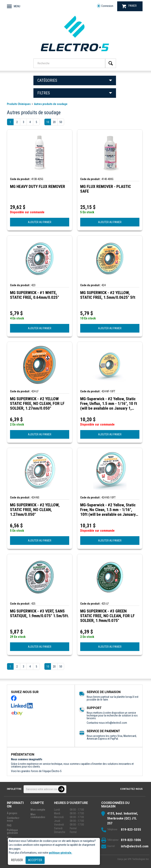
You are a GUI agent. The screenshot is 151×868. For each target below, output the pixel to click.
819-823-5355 (131, 829)
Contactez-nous (131, 789)
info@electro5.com (116, 723)
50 (61, 122)
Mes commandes (38, 816)
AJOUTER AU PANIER (40, 222)
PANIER (129, 6)
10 (48, 122)
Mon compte (38, 810)
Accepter (35, 860)
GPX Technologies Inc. (139, 859)
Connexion (105, 6)
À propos (12, 813)
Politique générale (12, 831)
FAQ (9, 825)
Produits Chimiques (19, 104)
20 (54, 122)
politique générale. (61, 853)
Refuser (17, 860)
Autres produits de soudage (51, 104)
